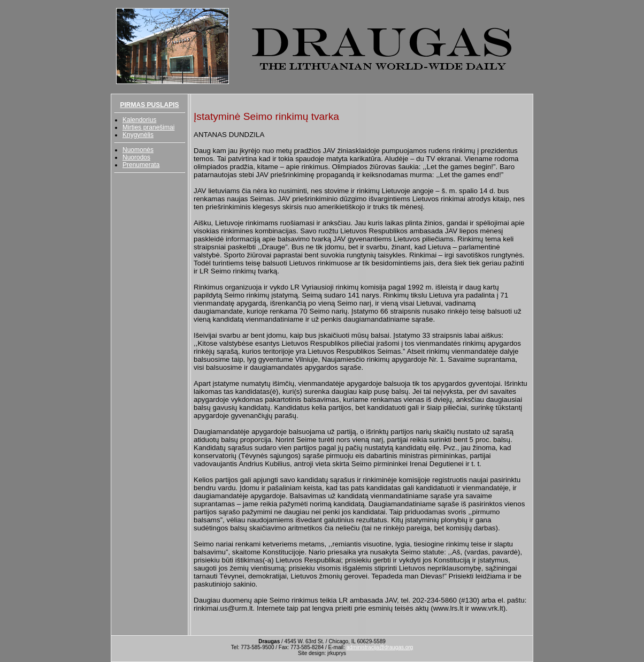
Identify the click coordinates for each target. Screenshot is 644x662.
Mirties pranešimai (148, 127)
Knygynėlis (138, 135)
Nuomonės (138, 150)
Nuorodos (136, 157)
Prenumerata (141, 165)
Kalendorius (139, 120)
